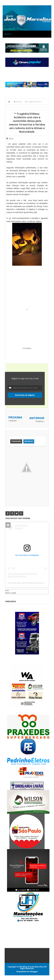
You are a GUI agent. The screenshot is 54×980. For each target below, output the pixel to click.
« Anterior (13, 421)
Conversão (16, 441)
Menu (8, 34)
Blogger (34, 971)
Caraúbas (9, 595)
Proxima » (40, 421)
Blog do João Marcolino (33, 967)
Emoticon (29, 441)
